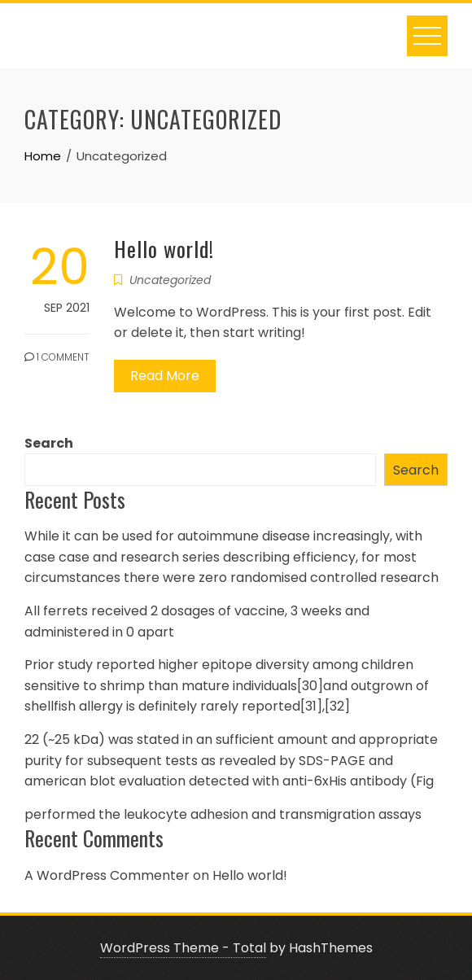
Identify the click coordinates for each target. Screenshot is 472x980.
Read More (165, 376)
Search (49, 443)
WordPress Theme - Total (183, 948)
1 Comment (57, 357)
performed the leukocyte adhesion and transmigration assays (223, 814)
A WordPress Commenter (107, 875)
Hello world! (164, 249)
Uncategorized (170, 280)
